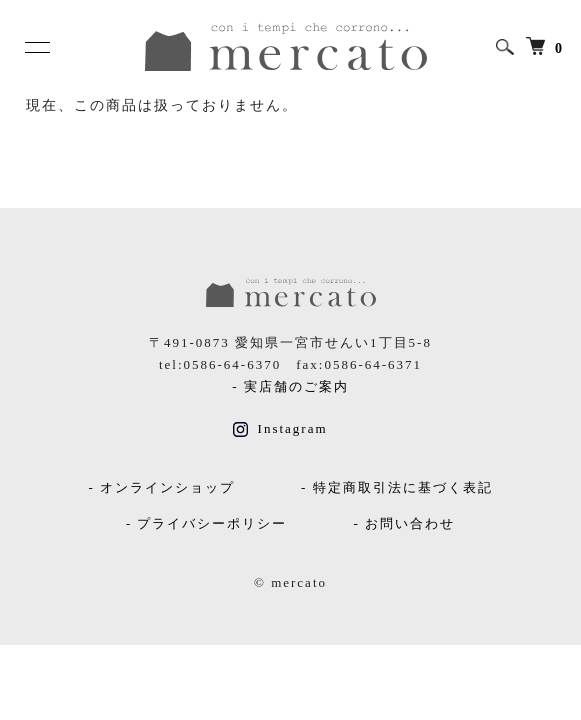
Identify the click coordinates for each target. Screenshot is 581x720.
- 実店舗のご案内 (290, 386)
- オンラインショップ (161, 487)
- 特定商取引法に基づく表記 (397, 487)
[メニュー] (36, 47)
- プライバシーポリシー (207, 523)
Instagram (280, 429)
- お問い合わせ (405, 523)
